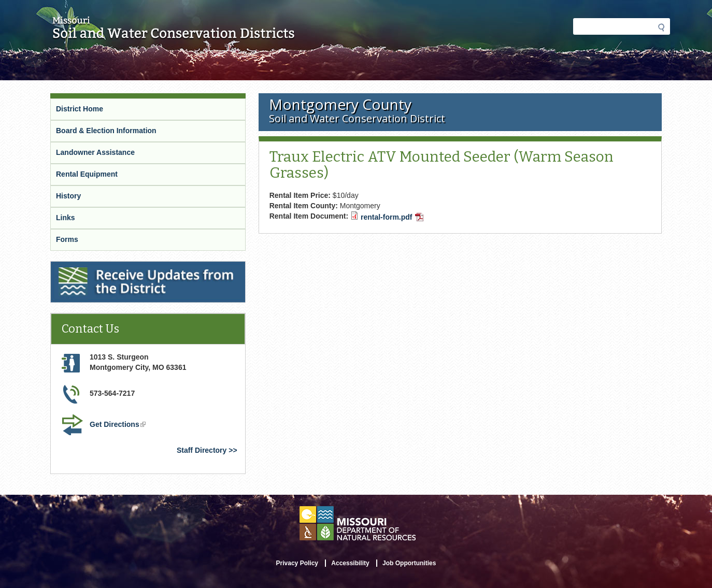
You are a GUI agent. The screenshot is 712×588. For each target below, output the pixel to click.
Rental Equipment (87, 174)
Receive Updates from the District (108, 266)
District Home (80, 109)
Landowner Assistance (95, 152)
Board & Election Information (106, 131)
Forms (67, 239)
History (68, 196)
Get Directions (118, 424)
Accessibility (350, 563)
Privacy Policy (297, 563)
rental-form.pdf (392, 217)
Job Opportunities (409, 563)
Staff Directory (202, 450)
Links (66, 218)
